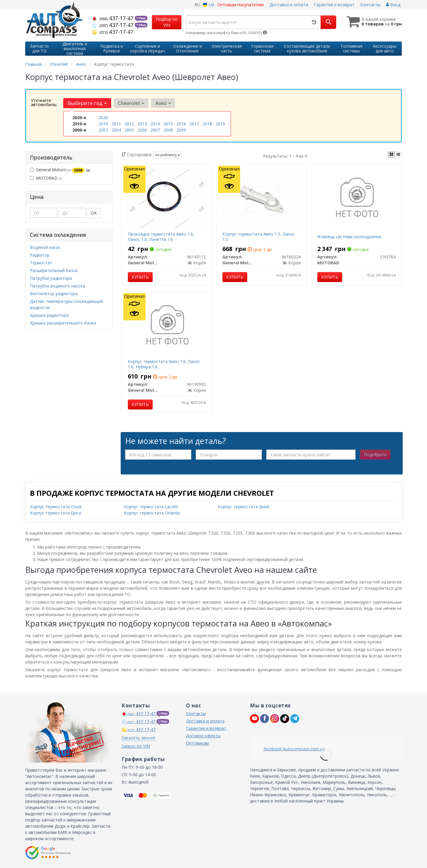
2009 (181, 130)
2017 (194, 124)
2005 (129, 130)
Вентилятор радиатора (54, 294)
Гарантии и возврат (206, 728)
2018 (207, 124)
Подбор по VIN (167, 22)
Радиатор (40, 255)
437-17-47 (113, 18)
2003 (103, 130)
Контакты (370, 5)
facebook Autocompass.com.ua (294, 749)
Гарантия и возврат (334, 5)
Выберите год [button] (87, 103)
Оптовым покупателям (240, 5)
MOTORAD (46, 178)
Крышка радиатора (49, 315)
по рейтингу (168, 155)
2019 (220, 124)
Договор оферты (203, 736)
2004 (116, 130)
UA (209, 5)
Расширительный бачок (54, 270)
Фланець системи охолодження (349, 237)
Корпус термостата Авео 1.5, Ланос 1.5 (259, 237)
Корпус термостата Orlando (152, 513)
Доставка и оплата (289, 5)
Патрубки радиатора (51, 278)
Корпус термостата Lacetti (151, 507)
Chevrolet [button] (131, 103)
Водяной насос (45, 247)
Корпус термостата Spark (244, 507)
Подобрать (375, 454)
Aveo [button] (163, 103)
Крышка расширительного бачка (63, 323)
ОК (94, 213)
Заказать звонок (138, 738)
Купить (140, 277)
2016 (181, 124)
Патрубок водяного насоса (58, 286)
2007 (155, 130)
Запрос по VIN (136, 746)
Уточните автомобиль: (44, 102)
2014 (155, 124)
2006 (142, 130)
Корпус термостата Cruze (56, 507)
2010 (103, 124)
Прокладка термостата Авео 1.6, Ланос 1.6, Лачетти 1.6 (161, 237)
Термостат (41, 263)
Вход (393, 5)
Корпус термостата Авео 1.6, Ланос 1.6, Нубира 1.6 (164, 364)
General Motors (60, 170)
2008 (168, 130)
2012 (129, 124)
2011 (116, 124)
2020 (103, 118)
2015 (168, 124)
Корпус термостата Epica (55, 513)
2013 (142, 124)
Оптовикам (197, 743)
